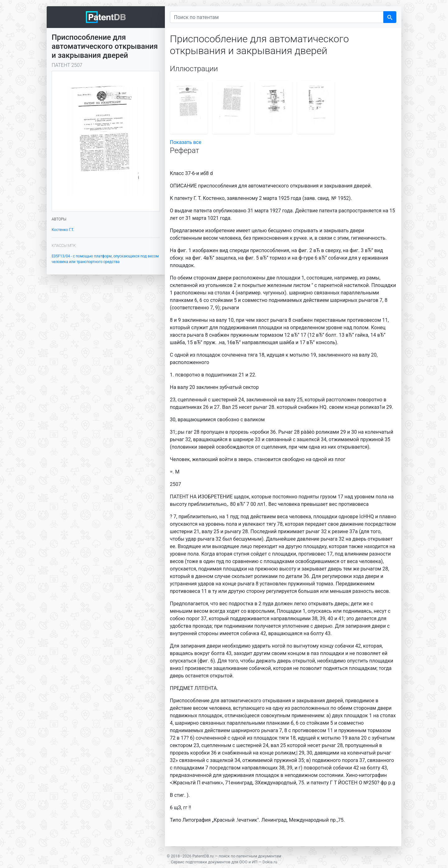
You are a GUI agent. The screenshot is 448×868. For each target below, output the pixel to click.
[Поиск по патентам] (277, 17)
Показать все (186, 142)
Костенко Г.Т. (63, 230)
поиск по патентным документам (250, 856)
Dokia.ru (270, 862)
